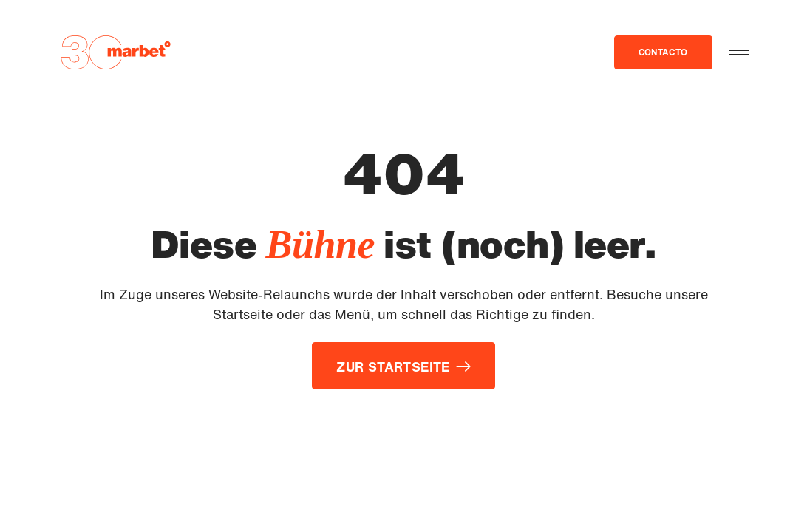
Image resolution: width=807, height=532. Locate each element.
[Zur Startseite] (115, 52)
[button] (739, 52)
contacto (663, 52)
